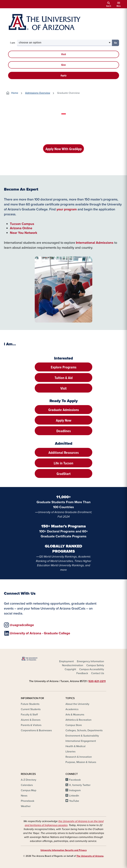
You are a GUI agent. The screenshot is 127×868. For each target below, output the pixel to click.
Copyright (70, 669)
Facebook (75, 780)
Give (63, 65)
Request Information (63, 161)
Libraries (70, 752)
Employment (66, 661)
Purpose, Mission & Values (81, 762)
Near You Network (24, 233)
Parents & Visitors (31, 725)
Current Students (31, 709)
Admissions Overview (38, 93)
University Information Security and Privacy (64, 850)
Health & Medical (75, 746)
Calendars (27, 785)
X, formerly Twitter (80, 785)
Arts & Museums (75, 715)
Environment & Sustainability (82, 736)
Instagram (75, 790)
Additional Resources (64, 453)
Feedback (82, 673)
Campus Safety (95, 665)
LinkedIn (74, 796)
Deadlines (64, 431)
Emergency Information (90, 661)
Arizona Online (21, 228)
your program (67, 209)
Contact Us (98, 673)
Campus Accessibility (92, 669)
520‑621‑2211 (97, 681)
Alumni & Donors (31, 720)
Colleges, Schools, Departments (84, 731)
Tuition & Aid (64, 378)
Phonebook (28, 801)
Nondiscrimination (73, 665)
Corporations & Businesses (36, 731)
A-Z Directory (29, 780)
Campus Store (74, 725)
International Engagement (81, 741)
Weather (26, 806)
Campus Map (29, 790)
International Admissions (95, 243)
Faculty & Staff (29, 715)
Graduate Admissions (64, 410)
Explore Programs (64, 367)
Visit (64, 54)
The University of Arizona (90, 856)
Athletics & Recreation (78, 720)
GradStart (64, 474)
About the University (77, 704)
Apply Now (64, 420)
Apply (63, 75)
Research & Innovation (79, 757)
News (24, 796)
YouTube (74, 801)
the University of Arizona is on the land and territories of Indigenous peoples (64, 823)
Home (12, 93)
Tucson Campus (22, 224)
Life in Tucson (63, 463)
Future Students (30, 704)
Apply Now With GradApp (64, 149)
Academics (72, 709)
